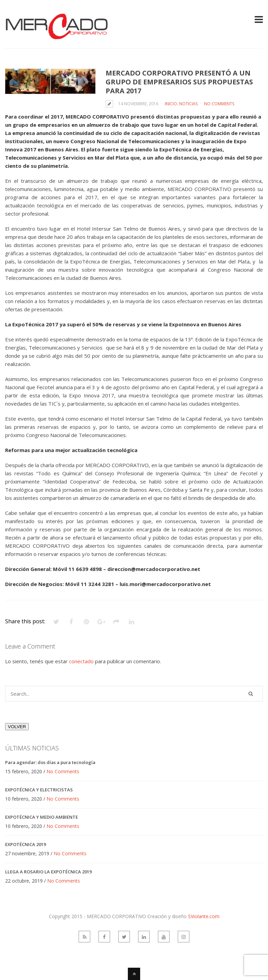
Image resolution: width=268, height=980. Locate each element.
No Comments (219, 104)
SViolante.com (204, 916)
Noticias (188, 104)
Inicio (171, 104)
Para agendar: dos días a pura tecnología (50, 762)
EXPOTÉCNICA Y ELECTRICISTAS (39, 790)
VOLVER (17, 727)
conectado (81, 661)
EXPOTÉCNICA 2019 (25, 844)
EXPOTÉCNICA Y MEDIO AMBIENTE (42, 817)
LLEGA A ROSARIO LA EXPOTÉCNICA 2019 (48, 872)
